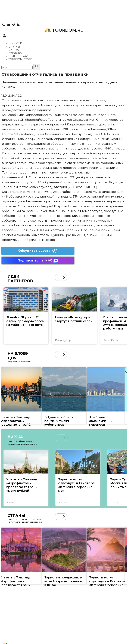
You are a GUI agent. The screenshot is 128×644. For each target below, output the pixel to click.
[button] (64, 277)
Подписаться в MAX (38, 261)
